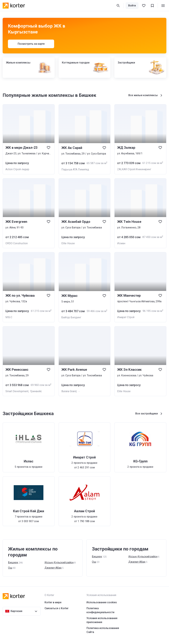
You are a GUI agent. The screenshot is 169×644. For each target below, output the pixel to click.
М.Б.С (9, 317)
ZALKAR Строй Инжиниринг (134, 169)
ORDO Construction (17, 243)
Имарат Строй (126, 317)
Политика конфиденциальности (100, 610)
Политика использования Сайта (103, 630)
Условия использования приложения (102, 620)
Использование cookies (102, 602)
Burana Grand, (70, 391)
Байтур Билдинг (71, 317)
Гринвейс (36, 391)
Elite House (68, 243)
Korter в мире (53, 602)
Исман (121, 243)
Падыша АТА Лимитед (75, 169)
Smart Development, (18, 391)
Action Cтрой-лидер (17, 169)
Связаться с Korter (57, 608)
